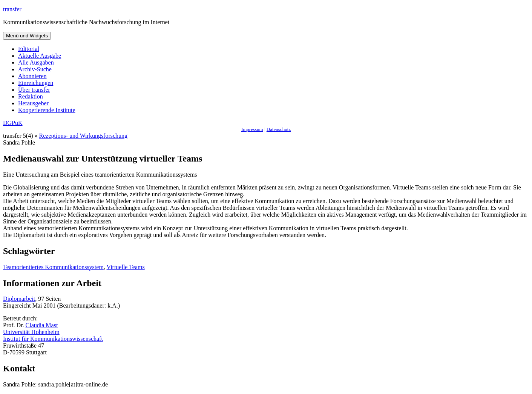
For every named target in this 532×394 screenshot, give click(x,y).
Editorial (29, 49)
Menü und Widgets (27, 36)
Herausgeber (33, 103)
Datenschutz (279, 129)
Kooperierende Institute (47, 110)
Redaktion (31, 96)
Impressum (252, 129)
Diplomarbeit (19, 299)
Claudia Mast (42, 325)
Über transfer (34, 90)
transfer (12, 9)
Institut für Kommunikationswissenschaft (53, 339)
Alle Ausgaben (36, 62)
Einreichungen (36, 83)
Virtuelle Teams (126, 267)
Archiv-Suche (35, 69)
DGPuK (13, 123)
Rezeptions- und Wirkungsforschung (84, 136)
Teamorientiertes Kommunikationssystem (53, 267)
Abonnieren (32, 76)
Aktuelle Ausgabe (40, 56)
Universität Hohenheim (31, 332)
